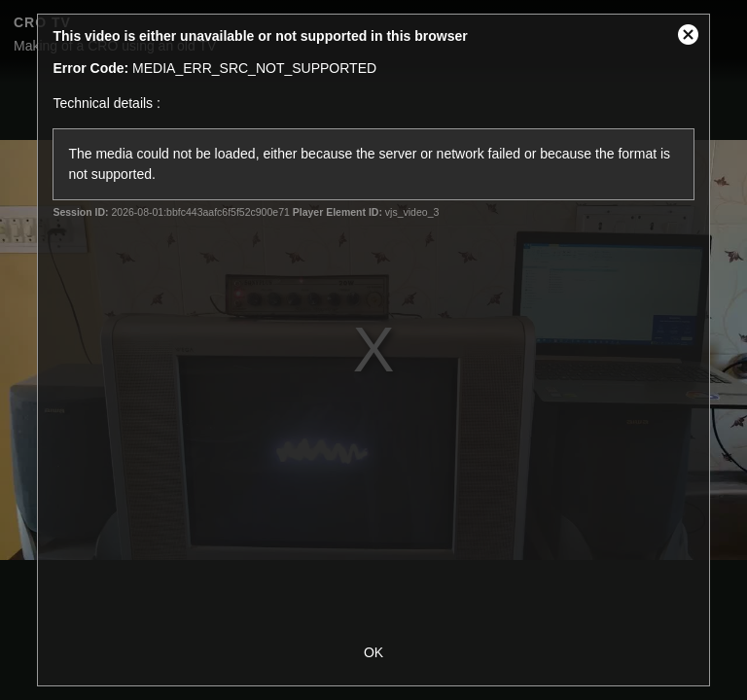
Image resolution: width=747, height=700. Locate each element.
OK (373, 652)
